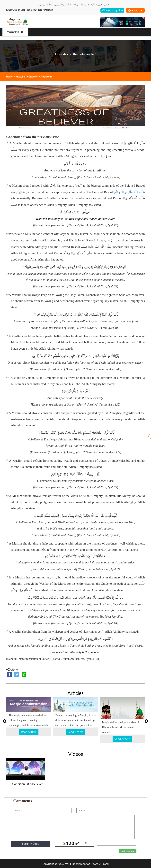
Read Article (29, 732)
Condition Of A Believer (28, 784)
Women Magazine (112, 10)
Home (9, 77)
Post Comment (128, 851)
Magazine (15, 32)
